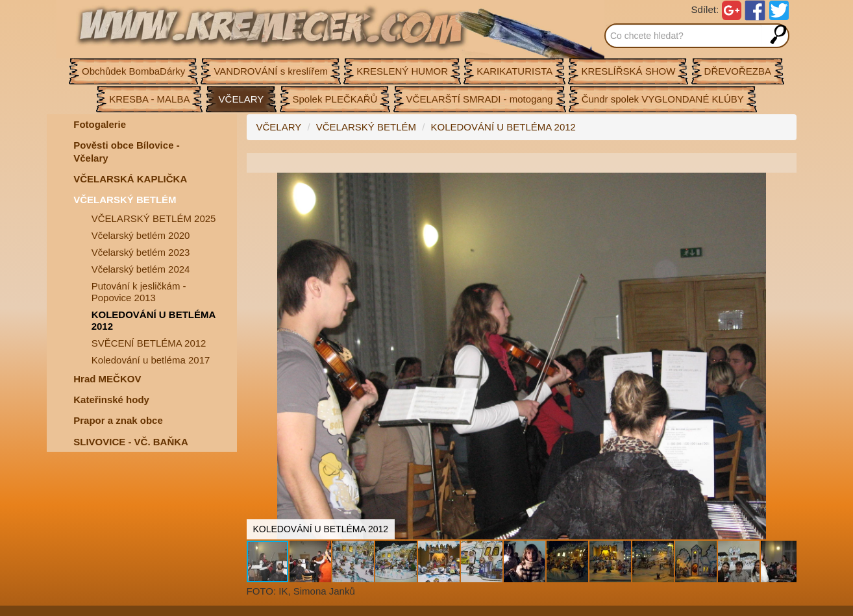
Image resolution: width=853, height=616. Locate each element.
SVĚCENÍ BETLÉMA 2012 (149, 343)
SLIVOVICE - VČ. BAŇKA (131, 442)
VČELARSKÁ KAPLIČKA (130, 179)
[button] (785, 184)
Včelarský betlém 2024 (141, 269)
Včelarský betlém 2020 (141, 235)
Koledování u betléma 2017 (151, 360)
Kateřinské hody (111, 400)
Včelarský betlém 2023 (141, 252)
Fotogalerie (100, 124)
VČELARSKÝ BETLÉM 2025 (154, 218)
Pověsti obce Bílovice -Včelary (126, 152)
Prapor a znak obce (118, 420)
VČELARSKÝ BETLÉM (125, 200)
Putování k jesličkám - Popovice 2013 (139, 292)
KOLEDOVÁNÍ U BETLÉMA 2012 (154, 320)
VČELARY (279, 127)
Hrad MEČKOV (107, 379)
